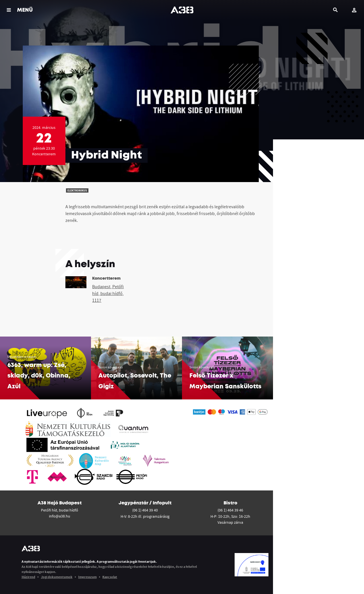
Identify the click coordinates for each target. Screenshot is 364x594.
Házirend (28, 577)
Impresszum (87, 577)
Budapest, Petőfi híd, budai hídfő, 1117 (108, 293)
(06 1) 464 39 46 (230, 510)
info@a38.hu (60, 516)
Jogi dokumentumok (57, 577)
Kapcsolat (110, 577)
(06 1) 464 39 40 (145, 510)
